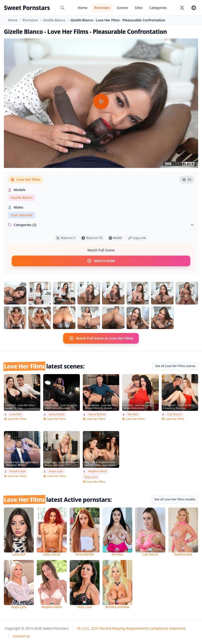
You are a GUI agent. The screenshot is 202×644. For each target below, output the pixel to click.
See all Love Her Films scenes (175, 366)
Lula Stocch (174, 414)
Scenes (122, 8)
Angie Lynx (56, 471)
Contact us (21, 636)
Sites (139, 8)
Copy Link (137, 238)
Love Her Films (25, 179)
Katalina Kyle (17, 471)
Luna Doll (15, 414)
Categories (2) (101, 225)
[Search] (62, 8)
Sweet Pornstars (27, 8)
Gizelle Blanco (54, 20)
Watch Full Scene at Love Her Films (101, 338)
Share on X (66, 238)
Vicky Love (91, 477)
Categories (158, 8)
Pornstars (102, 8)
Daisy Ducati (57, 414)
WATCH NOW (101, 261)
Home (83, 8)
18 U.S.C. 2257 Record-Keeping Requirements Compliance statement (131, 628)
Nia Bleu (133, 414)
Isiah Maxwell (21, 215)
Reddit (115, 238)
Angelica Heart (98, 471)
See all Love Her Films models (175, 499)
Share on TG (92, 238)
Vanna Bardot (97, 414)
